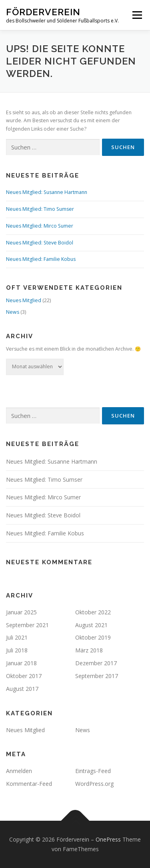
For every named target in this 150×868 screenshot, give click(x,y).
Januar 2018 (21, 663)
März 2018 (89, 650)
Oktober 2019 (93, 637)
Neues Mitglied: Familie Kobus (41, 259)
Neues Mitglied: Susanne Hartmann (47, 192)
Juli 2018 (17, 650)
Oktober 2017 (24, 676)
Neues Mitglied (24, 300)
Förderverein (43, 12)
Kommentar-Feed (29, 784)
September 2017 (97, 676)
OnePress (108, 839)
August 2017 (22, 689)
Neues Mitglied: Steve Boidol (40, 243)
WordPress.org (94, 784)
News (13, 312)
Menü (137, 15)
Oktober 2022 (93, 612)
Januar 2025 (21, 612)
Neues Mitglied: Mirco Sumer (40, 226)
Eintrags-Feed (93, 771)
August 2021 (91, 625)
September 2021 (27, 625)
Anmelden (19, 771)
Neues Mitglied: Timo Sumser (40, 209)
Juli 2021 (17, 637)
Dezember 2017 (96, 663)
